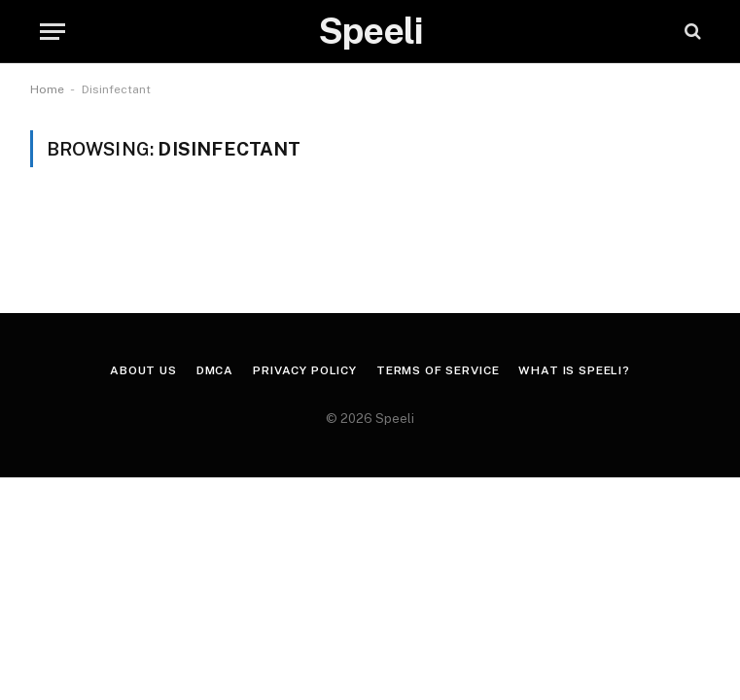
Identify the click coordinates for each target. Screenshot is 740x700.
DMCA (215, 370)
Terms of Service (438, 370)
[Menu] (53, 32)
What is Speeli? (574, 370)
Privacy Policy (305, 370)
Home (47, 89)
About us (143, 370)
